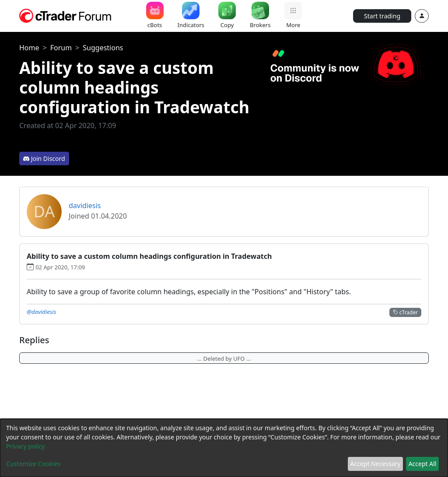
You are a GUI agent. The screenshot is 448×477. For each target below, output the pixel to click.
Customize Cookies (33, 464)
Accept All (423, 464)
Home (29, 48)
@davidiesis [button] (41, 312)
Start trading (382, 16)
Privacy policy (26, 446)
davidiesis (85, 205)
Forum (61, 48)
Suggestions (103, 48)
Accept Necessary (376, 464)
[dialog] (224, 448)
